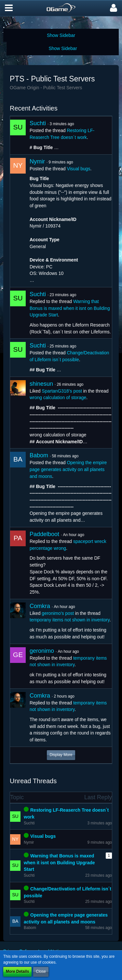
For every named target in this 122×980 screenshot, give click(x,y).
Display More (61, 755)
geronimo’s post (58, 613)
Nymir (37, 161)
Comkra (40, 606)
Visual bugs (78, 169)
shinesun (41, 384)
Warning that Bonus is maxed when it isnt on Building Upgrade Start (70, 308)
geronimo (42, 651)
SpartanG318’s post (62, 391)
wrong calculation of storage (58, 397)
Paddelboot (44, 534)
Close (41, 972)
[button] (9, 8)
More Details (17, 972)
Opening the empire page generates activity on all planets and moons (68, 469)
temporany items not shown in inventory (70, 620)
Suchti (38, 123)
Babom (39, 455)
